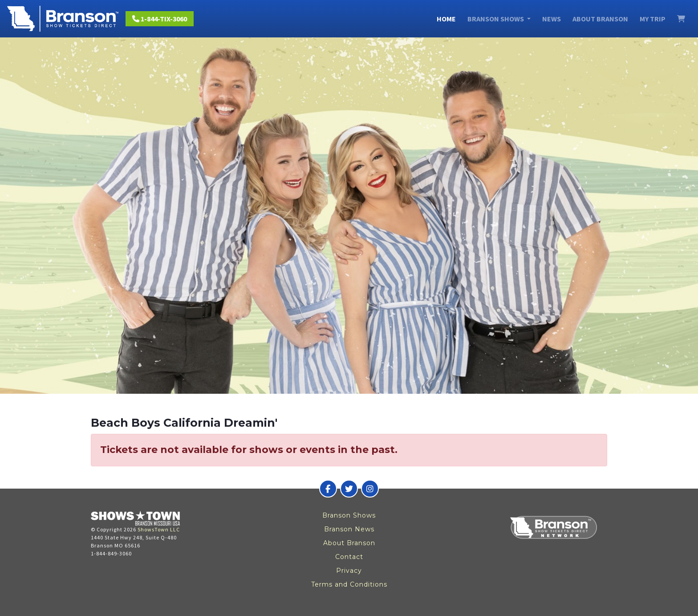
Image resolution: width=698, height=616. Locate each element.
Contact (349, 557)
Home (446, 19)
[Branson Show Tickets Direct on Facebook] (328, 489)
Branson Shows (349, 515)
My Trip (653, 19)
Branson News (349, 529)
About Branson (600, 19)
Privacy (349, 571)
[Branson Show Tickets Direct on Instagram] (370, 489)
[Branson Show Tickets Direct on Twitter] (349, 489)
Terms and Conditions (349, 584)
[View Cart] (681, 19)
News (552, 19)
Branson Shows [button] (496, 19)
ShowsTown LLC (159, 529)
